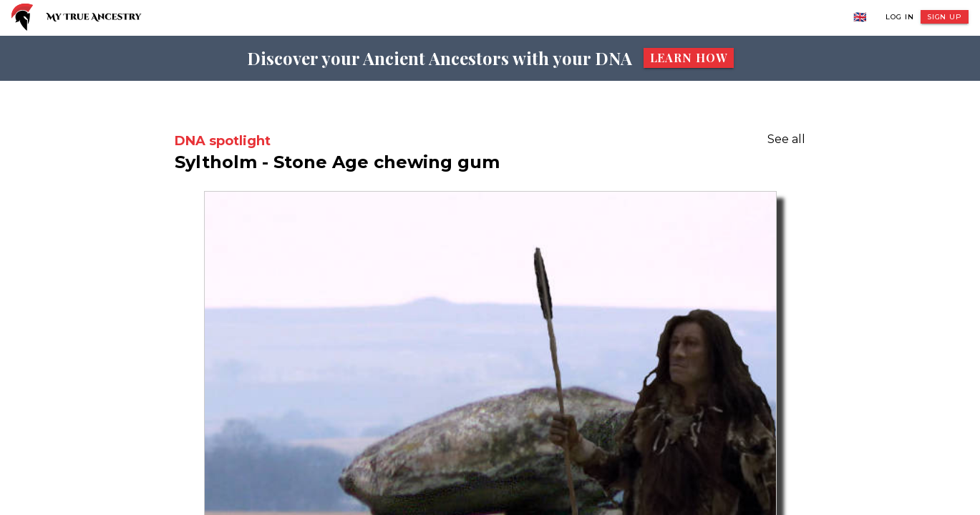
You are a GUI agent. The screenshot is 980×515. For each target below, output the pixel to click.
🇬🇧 (860, 17)
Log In (899, 17)
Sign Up (945, 17)
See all (786, 139)
